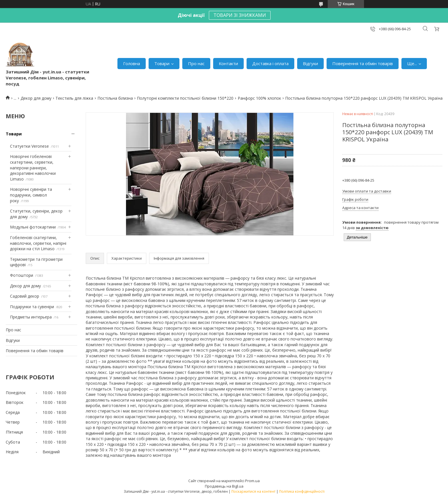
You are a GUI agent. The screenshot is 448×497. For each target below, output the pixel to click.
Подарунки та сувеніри (32, 307)
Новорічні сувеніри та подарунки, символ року (31, 195)
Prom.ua (252, 481)
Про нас (196, 63)
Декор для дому (36, 98)
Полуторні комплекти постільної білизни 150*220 (185, 98)
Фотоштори (22, 275)
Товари (162, 63)
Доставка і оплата (270, 63)
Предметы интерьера (31, 317)
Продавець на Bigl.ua (224, 486)
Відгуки (310, 63)
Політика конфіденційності (302, 491)
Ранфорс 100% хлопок (259, 98)
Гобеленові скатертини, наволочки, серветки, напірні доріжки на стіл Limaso (38, 243)
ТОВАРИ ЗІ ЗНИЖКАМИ (240, 15)
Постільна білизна (115, 98)
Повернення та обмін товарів (363, 63)
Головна (132, 63)
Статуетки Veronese (29, 146)
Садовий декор (25, 296)
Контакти (228, 63)
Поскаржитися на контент (253, 491)
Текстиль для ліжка (74, 98)
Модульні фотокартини (33, 227)
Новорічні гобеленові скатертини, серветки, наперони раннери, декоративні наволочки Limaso (33, 168)
